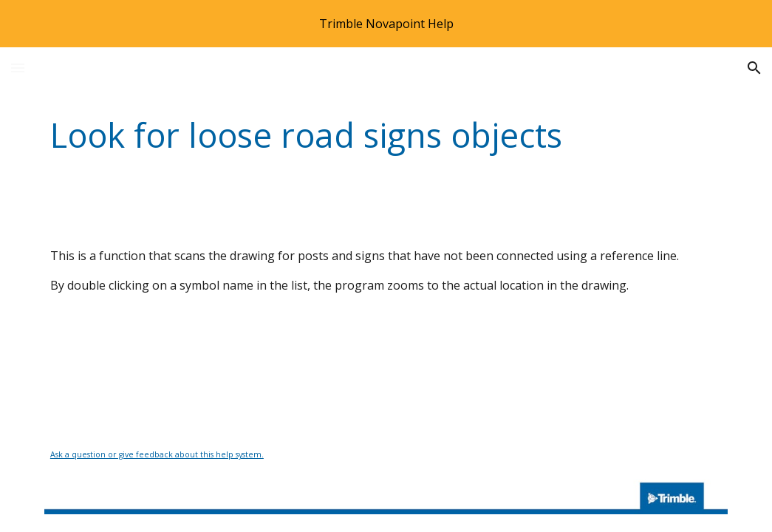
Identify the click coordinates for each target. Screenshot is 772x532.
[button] (18, 68)
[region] (386, 24)
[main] (386, 136)
